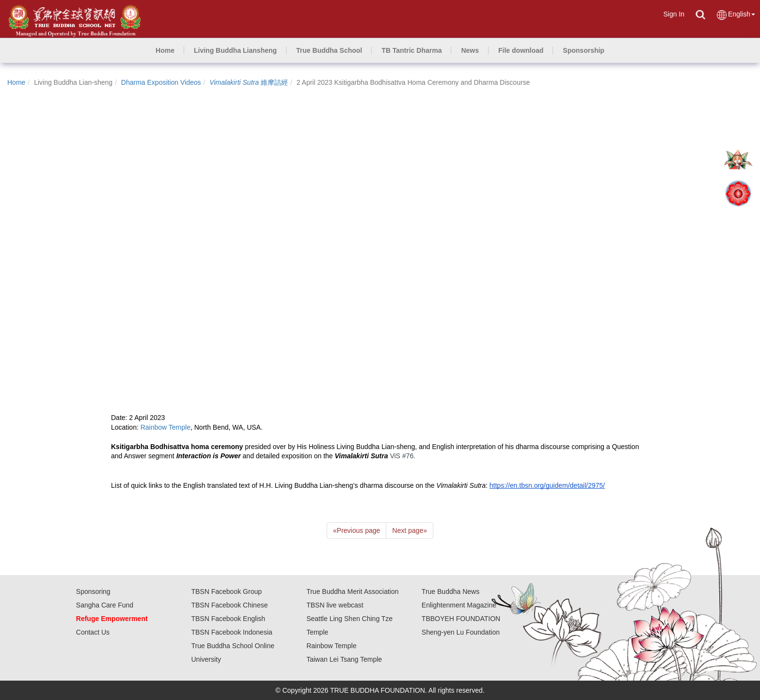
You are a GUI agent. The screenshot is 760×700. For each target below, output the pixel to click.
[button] (235, 50)
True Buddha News (451, 591)
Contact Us (93, 632)
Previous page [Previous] (356, 530)
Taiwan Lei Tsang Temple (344, 659)
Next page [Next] (410, 530)
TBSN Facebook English (228, 619)
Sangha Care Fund (105, 605)
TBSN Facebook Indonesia (231, 632)
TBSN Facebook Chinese (229, 605)
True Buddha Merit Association (352, 591)
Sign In (674, 14)
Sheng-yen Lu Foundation (461, 632)
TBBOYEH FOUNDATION (461, 619)
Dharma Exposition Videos (161, 82)
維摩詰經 (249, 82)
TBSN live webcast (335, 605)
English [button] (736, 15)
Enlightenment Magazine (459, 605)
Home (16, 82)
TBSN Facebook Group (226, 591)
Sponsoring (93, 591)
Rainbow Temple (331, 646)
